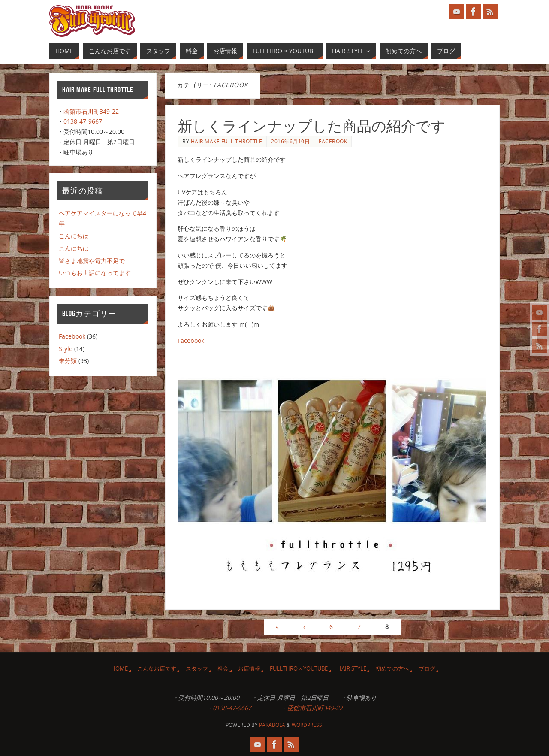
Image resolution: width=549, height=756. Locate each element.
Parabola (272, 725)
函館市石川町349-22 (91, 111)
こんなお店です (157, 669)
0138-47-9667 (83, 121)
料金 (223, 669)
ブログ (427, 669)
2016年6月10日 (290, 141)
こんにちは (74, 236)
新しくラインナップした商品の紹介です (312, 126)
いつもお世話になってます (95, 273)
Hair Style (352, 669)
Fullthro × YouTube (299, 669)
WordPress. (308, 725)
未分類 (68, 361)
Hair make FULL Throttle (227, 141)
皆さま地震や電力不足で (92, 261)
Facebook (333, 141)
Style (66, 349)
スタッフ (197, 669)
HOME (119, 669)
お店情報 (249, 669)
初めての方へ (392, 669)
